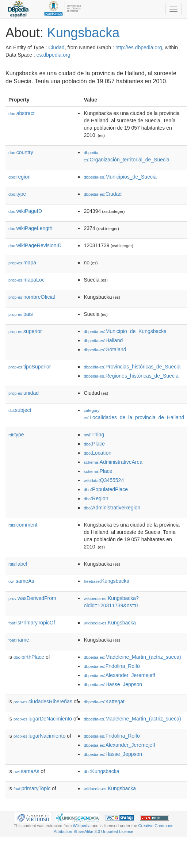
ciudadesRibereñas (43, 701)
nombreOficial (32, 297)
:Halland (103, 340)
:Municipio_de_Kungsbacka (125, 331)
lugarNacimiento (39, 736)
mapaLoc (26, 280)
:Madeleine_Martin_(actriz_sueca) (132, 657)
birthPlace (29, 657)
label (18, 564)
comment (23, 525)
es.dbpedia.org (54, 55)
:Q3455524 (104, 480)
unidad (24, 393)
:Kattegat (104, 701)
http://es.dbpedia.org (139, 47)
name (19, 640)
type (17, 194)
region (20, 177)
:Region (96, 498)
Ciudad (56, 47)
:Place (94, 444)
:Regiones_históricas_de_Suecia (131, 376)
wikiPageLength (30, 228)
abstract (22, 113)
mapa (22, 263)
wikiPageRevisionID (35, 245)
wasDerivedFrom (32, 598)
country (21, 152)
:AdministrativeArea (113, 462)
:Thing (94, 435)
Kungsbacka (83, 33)
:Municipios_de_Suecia (120, 177)
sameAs (21, 581)
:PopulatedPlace (106, 489)
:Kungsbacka (106, 581)
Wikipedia (82, 826)
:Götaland (105, 349)
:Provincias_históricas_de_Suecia (132, 367)
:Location (98, 453)
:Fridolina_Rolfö (112, 666)
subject (20, 410)
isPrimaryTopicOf (32, 623)
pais (21, 314)
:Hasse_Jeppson (113, 684)
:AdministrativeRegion (112, 508)
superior (25, 331)
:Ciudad (103, 194)
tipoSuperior (30, 367)
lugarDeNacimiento (43, 719)
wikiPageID (25, 211)
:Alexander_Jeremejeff (119, 675)
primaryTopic (32, 788)
